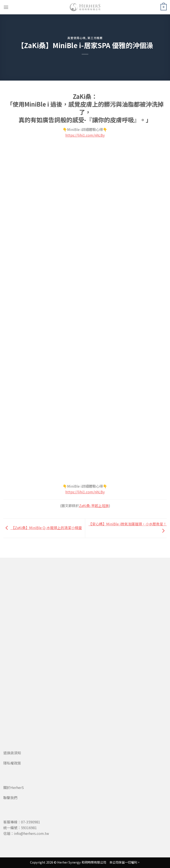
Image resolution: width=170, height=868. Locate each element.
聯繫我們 (10, 798)
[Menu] (6, 7)
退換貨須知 (12, 753)
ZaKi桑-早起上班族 (94, 506)
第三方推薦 (95, 38)
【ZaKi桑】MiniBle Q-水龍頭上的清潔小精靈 (43, 528)
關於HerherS (14, 787)
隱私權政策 (12, 763)
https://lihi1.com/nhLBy (85, 135)
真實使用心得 (76, 38)
